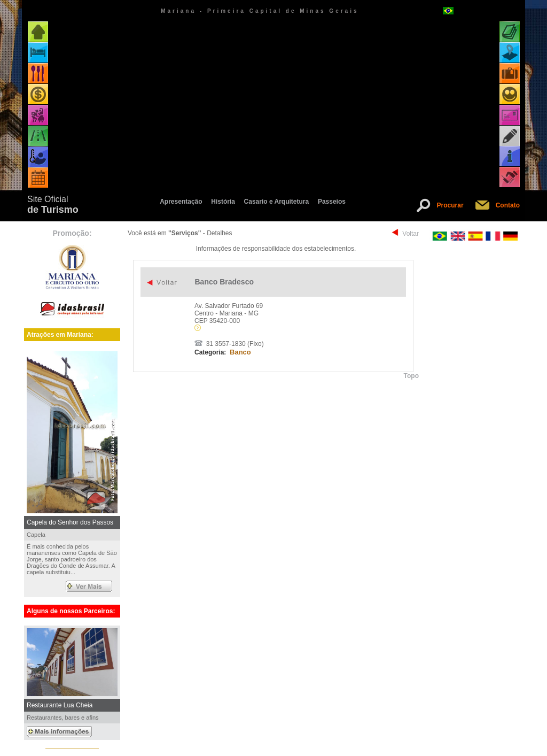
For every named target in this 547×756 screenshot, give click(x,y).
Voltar (411, 234)
